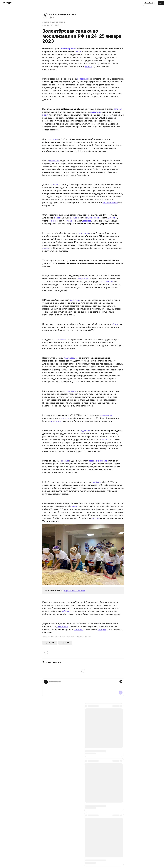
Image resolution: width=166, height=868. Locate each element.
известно (53, 139)
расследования (110, 202)
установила (83, 233)
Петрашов (70, 221)
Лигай (53, 221)
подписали (85, 431)
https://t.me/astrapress (74, 590)
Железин (58, 218)
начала (74, 506)
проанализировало (98, 461)
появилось (54, 160)
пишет (79, 52)
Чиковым (64, 461)
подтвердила (70, 358)
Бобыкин (74, 218)
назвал (88, 66)
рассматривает (68, 49)
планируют (71, 391)
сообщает (97, 482)
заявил (105, 440)
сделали (96, 518)
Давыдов (87, 221)
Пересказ (79, 629)
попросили (83, 79)
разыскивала (107, 282)
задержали (56, 421)
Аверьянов (83, 279)
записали (119, 109)
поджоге (65, 418)
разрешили (63, 626)
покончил (74, 300)
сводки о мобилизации (54, 22)
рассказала (62, 340)
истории (102, 629)
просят (56, 185)
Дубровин (112, 218)
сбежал (115, 324)
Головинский (92, 218)
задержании (106, 415)
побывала (66, 611)
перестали (96, 112)
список (46, 248)
